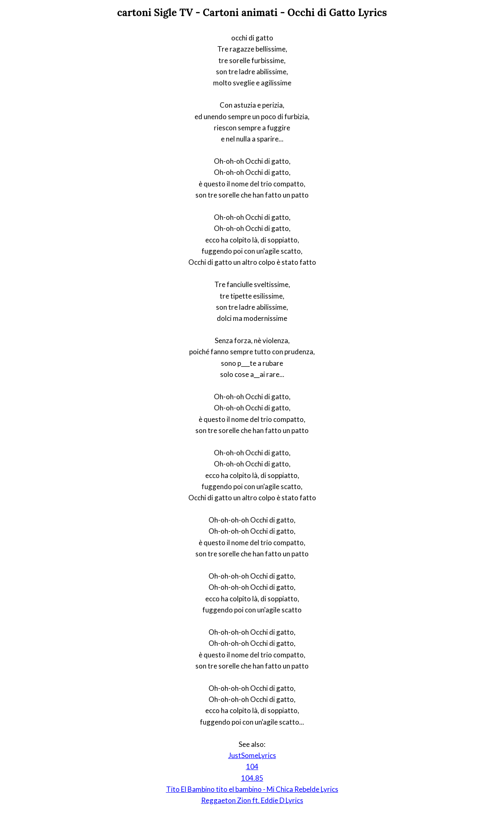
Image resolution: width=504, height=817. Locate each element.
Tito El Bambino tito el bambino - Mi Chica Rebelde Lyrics (252, 789)
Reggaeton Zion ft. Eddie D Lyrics (252, 800)
